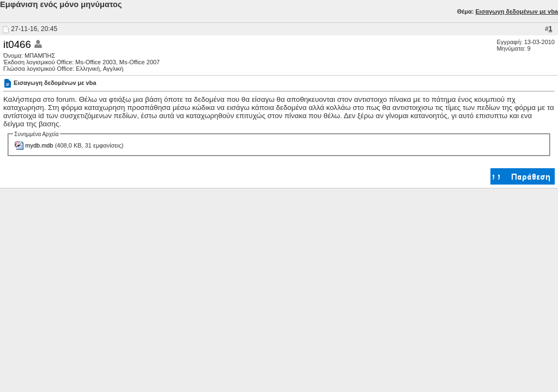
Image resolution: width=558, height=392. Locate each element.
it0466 (17, 44)
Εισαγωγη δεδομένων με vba (517, 11)
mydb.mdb (39, 145)
